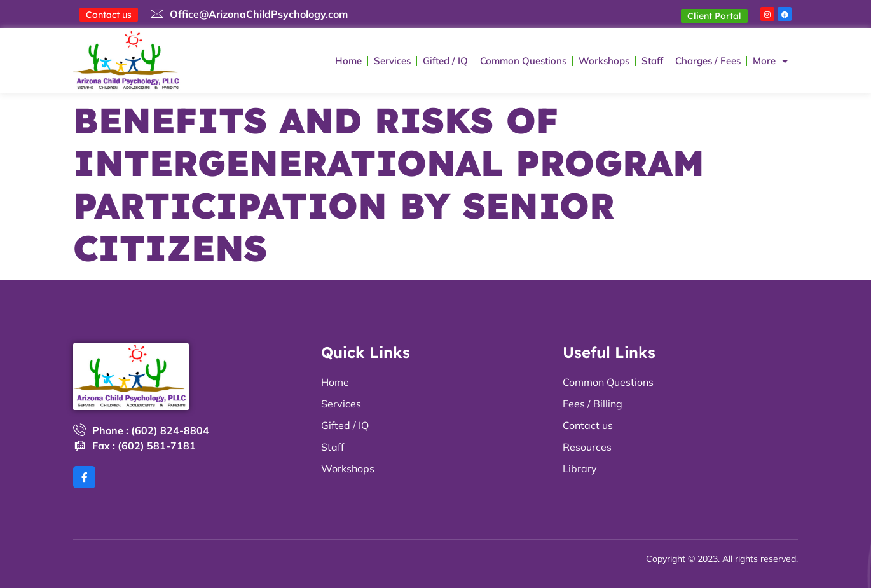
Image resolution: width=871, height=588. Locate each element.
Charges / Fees (708, 61)
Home (348, 61)
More (770, 61)
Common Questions (523, 61)
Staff (652, 61)
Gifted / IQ (445, 61)
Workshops (604, 61)
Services (392, 61)
